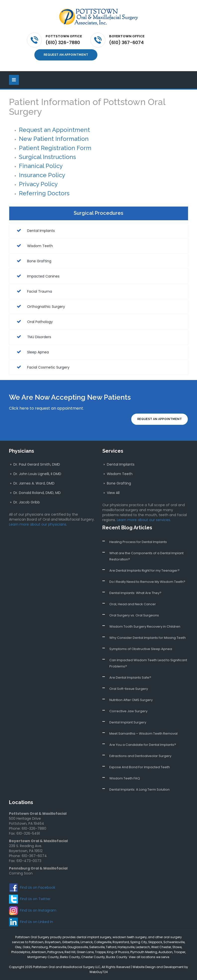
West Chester (161, 947)
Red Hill (70, 952)
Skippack (155, 942)
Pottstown (36, 942)
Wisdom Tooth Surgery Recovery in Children (145, 626)
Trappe (100, 952)
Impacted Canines (37, 276)
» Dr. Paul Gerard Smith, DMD (34, 464)
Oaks (27, 947)
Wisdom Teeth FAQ (125, 778)
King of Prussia (118, 952)
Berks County (70, 957)
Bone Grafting (33, 261)
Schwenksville (174, 942)
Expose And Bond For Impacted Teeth (140, 767)
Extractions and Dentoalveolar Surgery (140, 756)
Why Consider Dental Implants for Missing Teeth (148, 638)
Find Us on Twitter (35, 899)
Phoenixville (58, 947)
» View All (111, 493)
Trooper (180, 952)
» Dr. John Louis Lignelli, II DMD (35, 474)
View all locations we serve (149, 957)
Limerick (87, 942)
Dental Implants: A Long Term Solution (139, 789)
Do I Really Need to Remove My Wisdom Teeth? (147, 582)
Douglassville (78, 947)
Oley (18, 947)
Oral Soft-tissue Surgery (129, 689)
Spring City (139, 942)
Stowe (177, 947)
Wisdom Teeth (33, 246)
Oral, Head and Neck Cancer (133, 604)
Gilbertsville (71, 942)
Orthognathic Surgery (40, 306)
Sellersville (97, 947)
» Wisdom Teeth (117, 474)
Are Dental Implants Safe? (130, 678)
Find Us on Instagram (38, 910)
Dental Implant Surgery (128, 722)
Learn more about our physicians (38, 524)
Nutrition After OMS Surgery (131, 700)
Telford (111, 947)
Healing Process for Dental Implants (138, 542)
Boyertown (53, 942)
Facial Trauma (33, 291)
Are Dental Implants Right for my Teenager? (144, 571)
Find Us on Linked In (36, 922)
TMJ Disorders (33, 337)
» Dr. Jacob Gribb (24, 502)
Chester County (93, 957)
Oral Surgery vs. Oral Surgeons (134, 615)
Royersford (121, 942)
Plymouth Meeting (144, 952)
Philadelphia (21, 952)
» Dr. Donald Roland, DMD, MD (35, 493)
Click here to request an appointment (46, 408)
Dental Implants (34, 230)
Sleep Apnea (32, 352)
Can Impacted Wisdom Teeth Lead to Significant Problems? (148, 663)
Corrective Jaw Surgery (128, 711)
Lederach (143, 947)
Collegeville (103, 942)
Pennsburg (40, 947)
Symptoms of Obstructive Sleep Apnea (141, 649)
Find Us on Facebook (38, 887)
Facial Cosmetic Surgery (42, 367)
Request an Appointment (66, 55)
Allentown (39, 952)
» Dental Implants (118, 464)
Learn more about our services (143, 520)
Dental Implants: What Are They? (135, 593)
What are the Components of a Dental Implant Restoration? (146, 556)
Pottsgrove (55, 952)
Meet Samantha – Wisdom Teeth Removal (143, 734)
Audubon (165, 952)
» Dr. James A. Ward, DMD (32, 483)
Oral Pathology (33, 322)
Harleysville (126, 947)
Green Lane (85, 952)
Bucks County (117, 957)
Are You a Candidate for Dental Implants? (143, 745)
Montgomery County (43, 957)
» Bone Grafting (117, 483)
